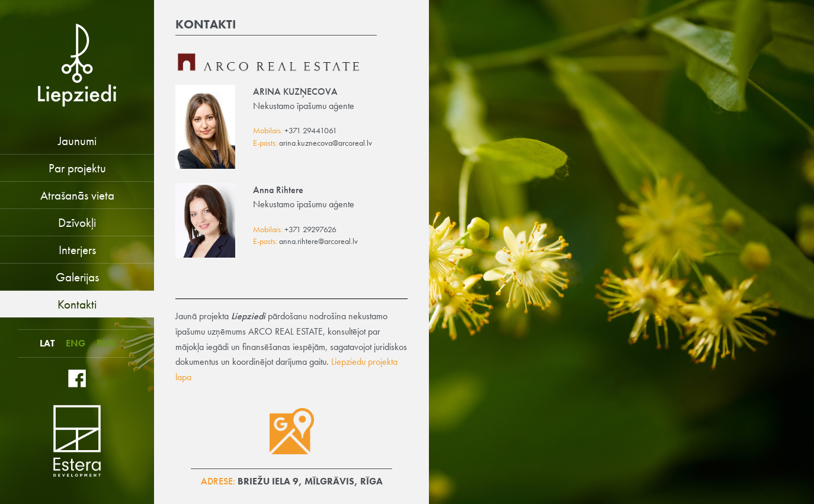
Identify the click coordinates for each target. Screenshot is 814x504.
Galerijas (77, 277)
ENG (76, 343)
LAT (47, 343)
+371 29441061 (311, 131)
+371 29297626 (310, 229)
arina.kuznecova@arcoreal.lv (326, 143)
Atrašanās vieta (77, 195)
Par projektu (77, 168)
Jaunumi (77, 141)
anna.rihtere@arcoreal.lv (318, 241)
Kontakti (77, 304)
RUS (105, 343)
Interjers (77, 250)
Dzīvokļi (77, 222)
